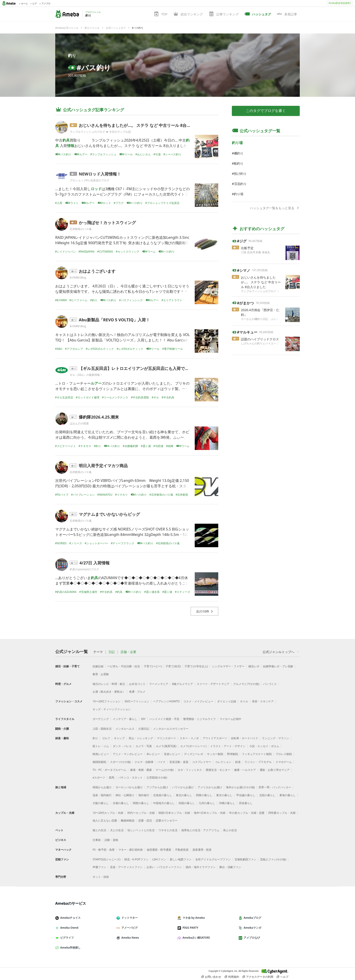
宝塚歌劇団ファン (245, 859)
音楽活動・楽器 (179, 762)
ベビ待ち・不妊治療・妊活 (124, 666)
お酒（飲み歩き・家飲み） (109, 692)
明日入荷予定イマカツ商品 (103, 466)
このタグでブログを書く (266, 111)
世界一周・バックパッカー (275, 787)
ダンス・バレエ (122, 746)
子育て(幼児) (173, 666)
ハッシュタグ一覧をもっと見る (275, 208)
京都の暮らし (121, 803)
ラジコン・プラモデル (258, 762)
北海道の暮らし (163, 795)
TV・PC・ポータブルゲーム (109, 770)
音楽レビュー (172, 754)
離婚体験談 (128, 820)
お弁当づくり (137, 684)
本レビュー (153, 754)
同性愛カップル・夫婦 (282, 813)
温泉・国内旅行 (102, 795)
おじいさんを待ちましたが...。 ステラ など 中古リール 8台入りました (143, 125)
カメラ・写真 (144, 746)
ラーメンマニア (159, 684)
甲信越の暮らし (246, 795)
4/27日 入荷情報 (95, 563)
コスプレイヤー (202, 762)
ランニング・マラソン (276, 738)
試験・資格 (111, 840)
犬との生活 (117, 830)
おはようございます (97, 271)
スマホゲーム (284, 762)
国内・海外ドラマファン (201, 867)
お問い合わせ (211, 977)
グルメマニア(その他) (246, 684)
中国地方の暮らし (164, 803)
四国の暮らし (187, 803)
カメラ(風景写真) (166, 746)
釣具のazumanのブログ (84, 569)
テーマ (98, 652)
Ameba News (130, 938)
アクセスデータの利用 (258, 977)
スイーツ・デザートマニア (213, 684)
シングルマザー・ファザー (228, 666)
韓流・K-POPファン (136, 859)
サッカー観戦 (215, 754)
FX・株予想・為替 (104, 850)
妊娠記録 (98, 666)
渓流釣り (240, 184)
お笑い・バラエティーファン (164, 867)
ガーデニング (101, 719)
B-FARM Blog (78, 278)
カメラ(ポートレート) (193, 746)
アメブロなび (251, 938)
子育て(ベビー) (153, 666)
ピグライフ (66, 938)
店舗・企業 (128, 652)
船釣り (239, 163)
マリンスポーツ (166, 738)
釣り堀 (239, 194)
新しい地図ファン (181, 859)
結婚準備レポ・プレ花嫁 (278, 666)
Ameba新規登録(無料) (340, 3)
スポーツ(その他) (120, 762)
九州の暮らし (207, 803)
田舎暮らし (246, 803)
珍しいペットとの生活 (141, 830)
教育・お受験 (101, 674)
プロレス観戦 (284, 754)
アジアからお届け (157, 787)
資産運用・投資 (202, 850)
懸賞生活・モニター (218, 770)
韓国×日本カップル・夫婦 (174, 813)
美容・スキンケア (263, 701)
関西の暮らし (141, 803)
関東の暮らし (204, 795)
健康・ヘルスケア (245, 770)
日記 (112, 652)
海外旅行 (144, 795)
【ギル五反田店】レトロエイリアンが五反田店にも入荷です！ (136, 368)
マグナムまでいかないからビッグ (109, 514)
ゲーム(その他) (165, 770)
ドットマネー (129, 918)
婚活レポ (254, 666)
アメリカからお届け (210, 787)
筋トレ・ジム (101, 746)
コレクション (223, 762)
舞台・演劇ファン (230, 867)
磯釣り (239, 153)
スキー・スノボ (189, 738)
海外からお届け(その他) (240, 787)
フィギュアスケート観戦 (257, 754)
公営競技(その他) (157, 778)
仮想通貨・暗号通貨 (159, 850)
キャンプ (119, 738)
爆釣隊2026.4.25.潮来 (99, 417)
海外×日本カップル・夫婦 (210, 813)
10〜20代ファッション (107, 701)
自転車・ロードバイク (245, 738)
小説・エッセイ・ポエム (264, 746)
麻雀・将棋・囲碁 (141, 770)
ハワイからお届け (183, 787)
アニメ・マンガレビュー (128, 754)
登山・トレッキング (141, 738)
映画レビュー (101, 754)
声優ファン (99, 867)
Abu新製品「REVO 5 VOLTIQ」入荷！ (114, 320)
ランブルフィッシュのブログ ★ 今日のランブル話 (100, 132)
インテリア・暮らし (125, 719)
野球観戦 (233, 754)
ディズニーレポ (194, 754)
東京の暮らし (224, 795)
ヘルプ (283, 977)
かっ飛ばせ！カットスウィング (107, 223)
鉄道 (238, 762)
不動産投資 (182, 850)
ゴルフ (106, 738)
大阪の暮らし (101, 803)
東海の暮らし (288, 795)
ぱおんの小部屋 (79, 423)
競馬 (112, 778)
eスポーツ (99, 778)
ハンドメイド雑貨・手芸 (164, 719)
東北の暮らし (184, 795)
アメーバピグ (129, 928)
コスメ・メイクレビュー (198, 701)
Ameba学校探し (70, 948)
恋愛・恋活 (145, 820)
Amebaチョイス (70, 918)
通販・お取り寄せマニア (275, 770)
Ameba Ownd (69, 928)
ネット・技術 (101, 877)
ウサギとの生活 (168, 830)
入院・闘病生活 (102, 729)
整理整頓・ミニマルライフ (199, 719)
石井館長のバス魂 (81, 229)
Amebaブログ (252, 918)
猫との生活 (99, 830)
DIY (143, 719)
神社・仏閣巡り (125, 795)
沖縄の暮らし (227, 803)
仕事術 (97, 840)
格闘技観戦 (99, 762)
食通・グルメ (137, 692)
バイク (161, 762)
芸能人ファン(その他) (273, 859)
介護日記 (144, 729)
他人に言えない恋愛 (105, 820)
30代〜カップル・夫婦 (141, 813)
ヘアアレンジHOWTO (166, 701)
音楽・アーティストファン (126, 867)
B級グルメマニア (182, 684)
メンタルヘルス (125, 729)
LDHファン (159, 859)
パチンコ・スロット (130, 778)
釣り (72, 55)
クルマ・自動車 (144, 762)
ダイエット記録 (227, 701)
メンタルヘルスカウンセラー (171, 729)
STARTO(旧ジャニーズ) (107, 859)
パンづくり (270, 684)
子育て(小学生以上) (196, 666)
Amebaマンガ (252, 928)
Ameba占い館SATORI (195, 938)
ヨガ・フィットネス (190, 770)
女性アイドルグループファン (213, 859)
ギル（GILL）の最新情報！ (86, 375)
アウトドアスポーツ (215, 738)
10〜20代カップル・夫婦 (108, 813)
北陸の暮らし (267, 795)
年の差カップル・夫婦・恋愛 (247, 813)
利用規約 (232, 977)
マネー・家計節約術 (131, 850)
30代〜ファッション (137, 701)
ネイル (244, 701)
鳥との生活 (230, 830)
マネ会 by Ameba (193, 918)
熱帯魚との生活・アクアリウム (200, 830)
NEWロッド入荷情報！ (100, 174)
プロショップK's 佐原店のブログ (90, 180)
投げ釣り (240, 174)
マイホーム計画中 (230, 719)
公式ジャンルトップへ (281, 652)
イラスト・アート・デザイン (228, 746)
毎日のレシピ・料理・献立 (109, 684)
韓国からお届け (102, 787)
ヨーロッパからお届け (129, 787)
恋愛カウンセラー (167, 820)
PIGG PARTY (190, 928)
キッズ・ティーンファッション (112, 709)
